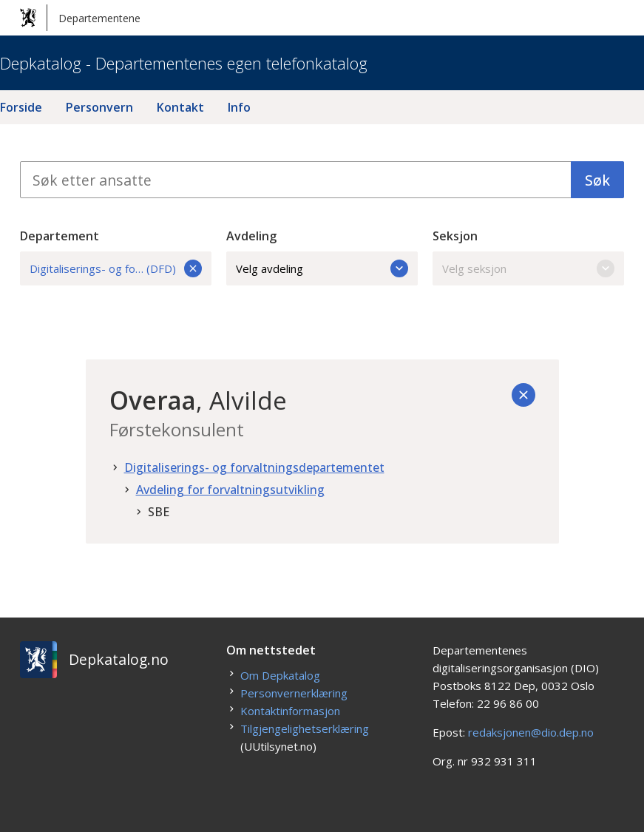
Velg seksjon (528, 268)
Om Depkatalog (280, 675)
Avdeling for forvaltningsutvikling (230, 490)
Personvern (99, 107)
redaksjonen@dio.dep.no (531, 732)
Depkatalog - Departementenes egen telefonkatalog (184, 63)
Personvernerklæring (294, 693)
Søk (597, 180)
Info (239, 107)
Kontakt (180, 107)
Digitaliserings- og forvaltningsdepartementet (254, 467)
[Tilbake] (523, 395)
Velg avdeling (322, 268)
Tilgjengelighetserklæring (305, 728)
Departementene (80, 18)
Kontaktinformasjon (290, 711)
